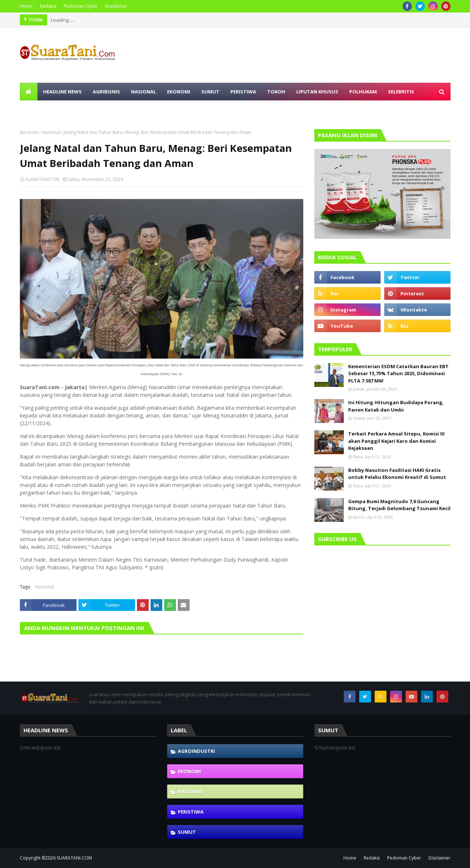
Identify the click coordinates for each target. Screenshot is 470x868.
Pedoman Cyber (81, 6)
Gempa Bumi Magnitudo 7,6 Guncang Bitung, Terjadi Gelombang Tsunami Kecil (399, 505)
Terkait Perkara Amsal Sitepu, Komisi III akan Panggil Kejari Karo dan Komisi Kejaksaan (396, 441)
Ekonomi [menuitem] (179, 92)
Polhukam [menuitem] (363, 92)
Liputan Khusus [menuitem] (317, 92)
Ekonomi (189, 771)
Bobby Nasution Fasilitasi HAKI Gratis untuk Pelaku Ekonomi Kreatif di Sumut (397, 474)
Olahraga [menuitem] (39, 109)
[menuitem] (29, 92)
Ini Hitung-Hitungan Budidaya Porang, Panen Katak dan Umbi (396, 406)
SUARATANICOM (42, 179)
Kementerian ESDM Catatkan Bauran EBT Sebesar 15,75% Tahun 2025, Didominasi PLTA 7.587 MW (398, 373)
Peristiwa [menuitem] (243, 92)
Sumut (187, 832)
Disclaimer (116, 6)
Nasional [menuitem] (144, 92)
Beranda (29, 132)
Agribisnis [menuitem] (106, 92)
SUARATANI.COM (74, 858)
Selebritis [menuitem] (401, 92)
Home (26, 6)
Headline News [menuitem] (62, 92)
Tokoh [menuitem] (276, 92)
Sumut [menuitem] (210, 92)
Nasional (51, 132)
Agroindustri (196, 751)
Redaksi (48, 6)
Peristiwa (191, 812)
